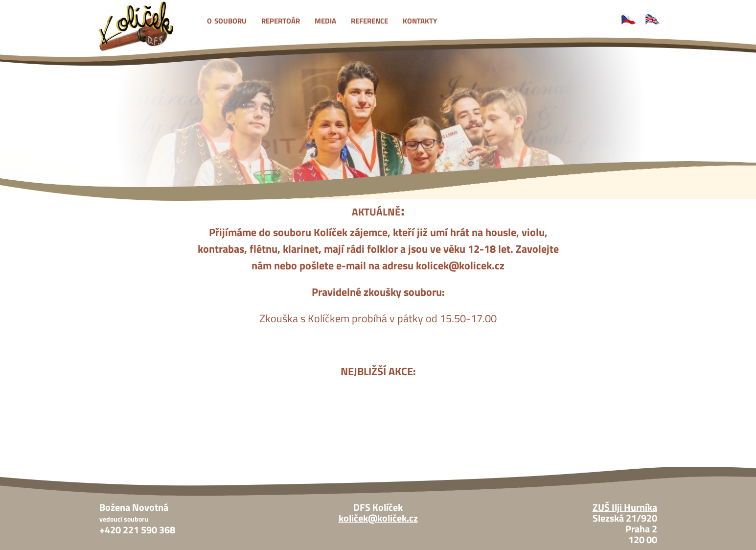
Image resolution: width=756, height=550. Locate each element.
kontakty (420, 20)
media (325, 20)
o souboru (227, 20)
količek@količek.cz (378, 518)
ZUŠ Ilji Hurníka (625, 507)
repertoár (281, 20)
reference (369, 20)
